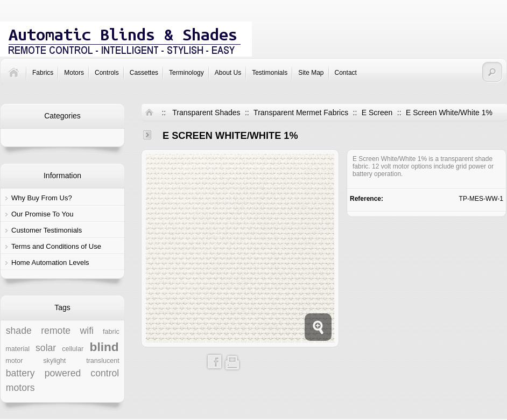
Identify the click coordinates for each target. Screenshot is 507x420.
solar (46, 348)
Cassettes (144, 73)
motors (20, 388)
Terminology (186, 73)
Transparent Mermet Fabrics (301, 113)
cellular (73, 349)
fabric (111, 332)
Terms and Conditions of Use (56, 246)
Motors (74, 73)
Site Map (311, 73)
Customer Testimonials (47, 230)
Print (232, 362)
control (105, 373)
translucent (103, 361)
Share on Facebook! (214, 362)
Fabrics (43, 73)
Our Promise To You (42, 214)
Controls (107, 73)
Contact (346, 73)
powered (63, 373)
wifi (87, 331)
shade (19, 331)
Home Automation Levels (50, 262)
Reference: (367, 199)
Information (62, 176)
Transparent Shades (206, 113)
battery (20, 373)
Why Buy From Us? (42, 198)
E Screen (377, 113)
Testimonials (270, 73)
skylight (54, 361)
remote (56, 331)
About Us (228, 73)
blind (104, 347)
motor (14, 361)
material (17, 349)
